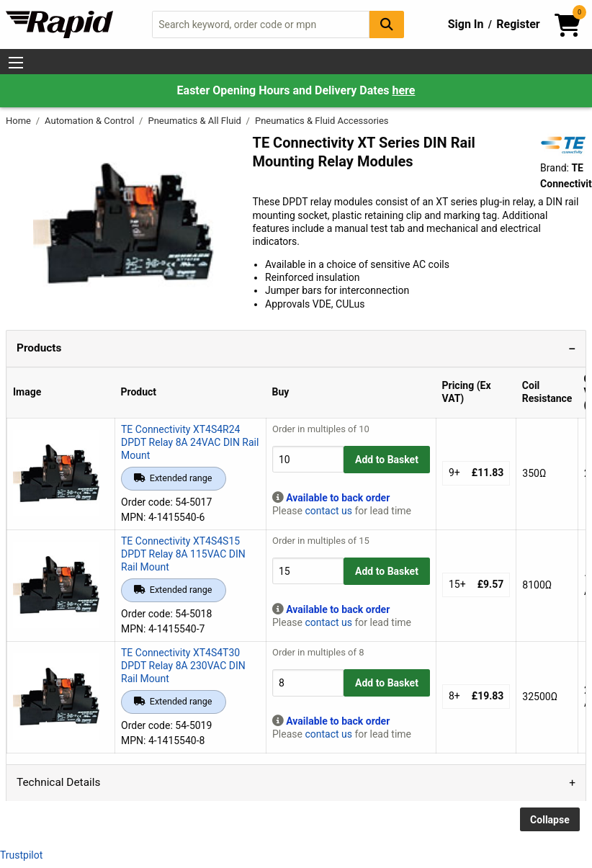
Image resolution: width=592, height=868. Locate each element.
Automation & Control (91, 121)
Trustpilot (21, 855)
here (403, 90)
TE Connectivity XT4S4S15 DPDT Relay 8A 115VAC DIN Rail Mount (183, 554)
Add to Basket (387, 460)
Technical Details (58, 782)
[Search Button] (387, 24)
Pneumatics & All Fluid (196, 121)
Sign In (466, 24)
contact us (328, 511)
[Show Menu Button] (16, 63)
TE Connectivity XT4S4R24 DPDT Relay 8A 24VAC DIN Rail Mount (190, 442)
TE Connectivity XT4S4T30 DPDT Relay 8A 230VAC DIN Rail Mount (183, 666)
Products (39, 348)
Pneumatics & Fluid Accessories (322, 121)
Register (518, 24)
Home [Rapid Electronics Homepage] (19, 121)
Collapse (550, 820)
